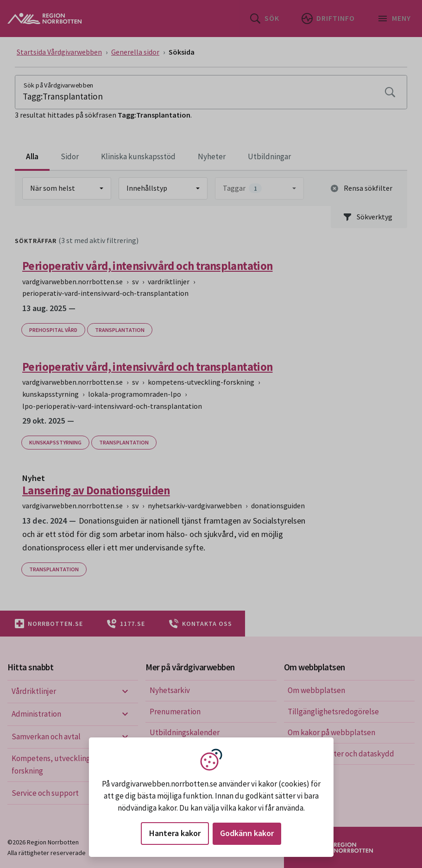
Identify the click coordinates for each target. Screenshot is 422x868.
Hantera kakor (175, 833)
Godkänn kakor (247, 833)
